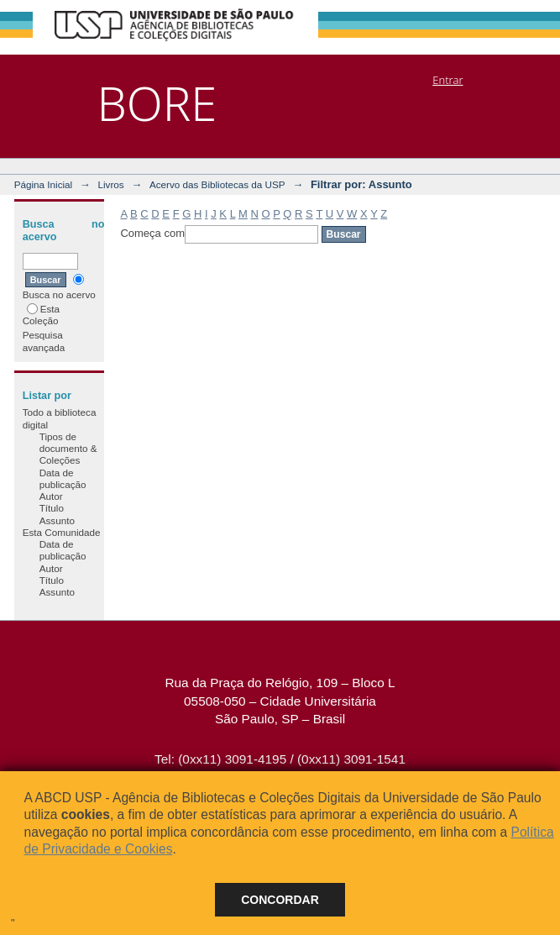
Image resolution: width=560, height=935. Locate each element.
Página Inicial (44, 184)
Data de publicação (63, 478)
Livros (110, 184)
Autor (51, 496)
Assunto (57, 520)
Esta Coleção (41, 315)
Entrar (447, 80)
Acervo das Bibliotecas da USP (217, 184)
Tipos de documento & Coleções (68, 449)
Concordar (280, 900)
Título (52, 508)
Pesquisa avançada (44, 341)
